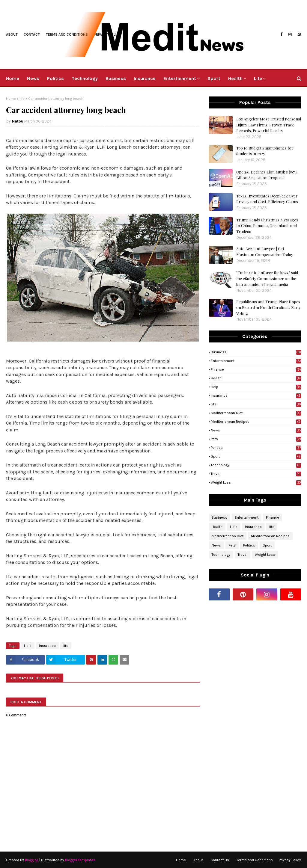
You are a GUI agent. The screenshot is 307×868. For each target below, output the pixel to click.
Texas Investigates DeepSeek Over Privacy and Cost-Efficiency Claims (267, 199)
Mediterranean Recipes (256, 422)
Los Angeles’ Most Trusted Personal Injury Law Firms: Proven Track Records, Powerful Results (269, 125)
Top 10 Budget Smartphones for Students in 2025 (265, 151)
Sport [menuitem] (214, 78)
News (256, 430)
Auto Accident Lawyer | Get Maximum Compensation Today (265, 252)
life (22, 99)
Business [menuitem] (116, 78)
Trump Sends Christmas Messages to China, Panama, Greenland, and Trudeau (267, 226)
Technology (256, 465)
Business (256, 352)
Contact (32, 34)
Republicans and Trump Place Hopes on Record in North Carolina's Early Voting (268, 307)
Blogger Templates (80, 860)
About (12, 34)
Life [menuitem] (258, 78)
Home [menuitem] (13, 78)
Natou (18, 121)
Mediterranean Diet (256, 413)
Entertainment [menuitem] (180, 78)
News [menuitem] (33, 78)
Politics (256, 448)
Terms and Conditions (255, 860)
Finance (256, 369)
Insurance (47, 646)
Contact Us (220, 860)
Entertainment (256, 361)
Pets (256, 439)
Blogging (32, 860)
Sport (256, 456)
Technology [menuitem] (85, 78)
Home (11, 99)
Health (256, 378)
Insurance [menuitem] (145, 78)
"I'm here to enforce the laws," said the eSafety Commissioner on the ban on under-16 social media (267, 278)
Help (28, 646)
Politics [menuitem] (55, 78)
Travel (256, 474)
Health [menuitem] (235, 78)
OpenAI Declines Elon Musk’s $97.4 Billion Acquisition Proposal (267, 175)
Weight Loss (256, 482)
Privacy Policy (290, 860)
